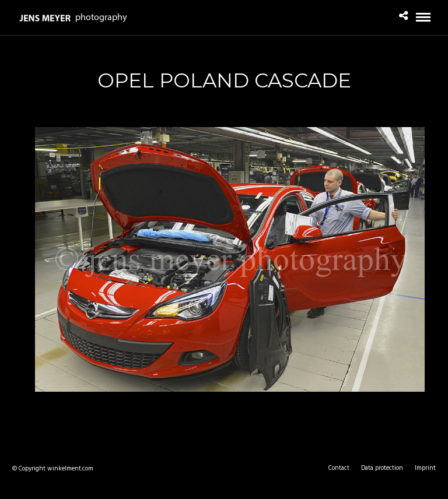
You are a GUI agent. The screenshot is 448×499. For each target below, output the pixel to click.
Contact (339, 468)
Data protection (382, 468)
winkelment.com (70, 469)
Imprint (425, 468)
